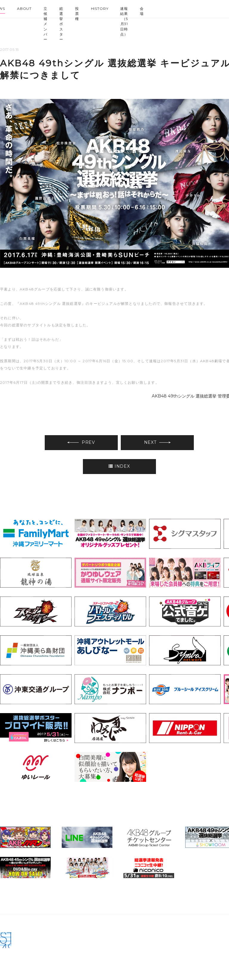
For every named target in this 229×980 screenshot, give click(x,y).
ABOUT (24, 9)
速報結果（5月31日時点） (124, 21)
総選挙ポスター (61, 24)
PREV (81, 442)
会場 (142, 11)
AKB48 (161, 7)
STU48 (215, 7)
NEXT (157, 442)
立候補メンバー (45, 24)
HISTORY (100, 9)
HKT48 (193, 7)
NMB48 (182, 7)
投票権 (77, 14)
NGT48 (204, 7)
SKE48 (172, 7)
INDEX (119, 466)
